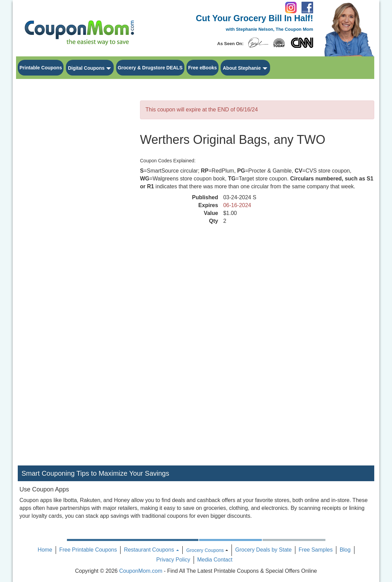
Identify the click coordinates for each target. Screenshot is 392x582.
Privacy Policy (173, 560)
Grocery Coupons (205, 550)
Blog (345, 550)
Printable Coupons (41, 68)
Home (45, 550)
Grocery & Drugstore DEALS (150, 68)
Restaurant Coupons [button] (151, 550)
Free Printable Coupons (88, 550)
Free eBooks (202, 68)
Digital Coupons (86, 68)
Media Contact (215, 560)
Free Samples (316, 550)
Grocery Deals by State (263, 550)
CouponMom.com (141, 571)
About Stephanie (242, 68)
